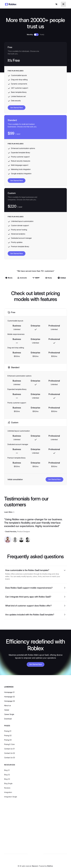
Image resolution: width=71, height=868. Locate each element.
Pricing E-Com (9, 747)
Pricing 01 (8, 734)
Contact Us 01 (9, 751)
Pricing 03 (8, 743)
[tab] (8, 542)
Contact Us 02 (10, 756)
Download (8, 720)
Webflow (50, 866)
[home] (11, 4)
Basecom (35, 866)
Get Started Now (17, 108)
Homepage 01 (9, 694)
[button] (57, 4)
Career (7, 711)
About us (8, 707)
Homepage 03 (9, 702)
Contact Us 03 (10, 760)
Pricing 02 (8, 738)
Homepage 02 (9, 698)
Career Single (9, 716)
